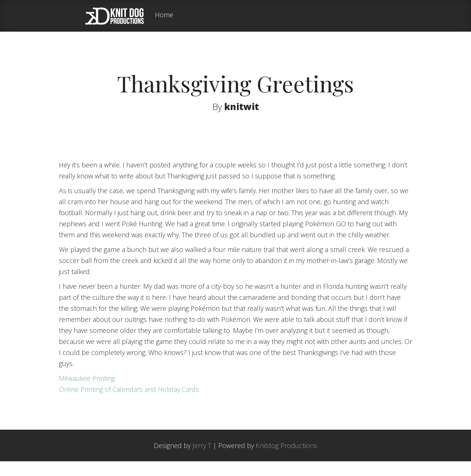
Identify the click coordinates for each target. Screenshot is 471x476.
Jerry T (202, 460)
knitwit (242, 106)
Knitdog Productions (286, 460)
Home (164, 15)
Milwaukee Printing (87, 393)
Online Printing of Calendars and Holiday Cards (129, 404)
